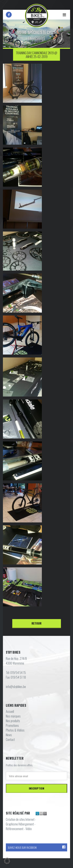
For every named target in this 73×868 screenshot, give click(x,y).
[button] (7, 861)
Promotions (12, 725)
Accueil (10, 711)
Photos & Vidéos (15, 730)
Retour (36, 623)
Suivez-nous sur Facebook (36, 847)
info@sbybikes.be (16, 687)
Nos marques (13, 716)
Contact (10, 740)
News (9, 735)
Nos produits (13, 721)
